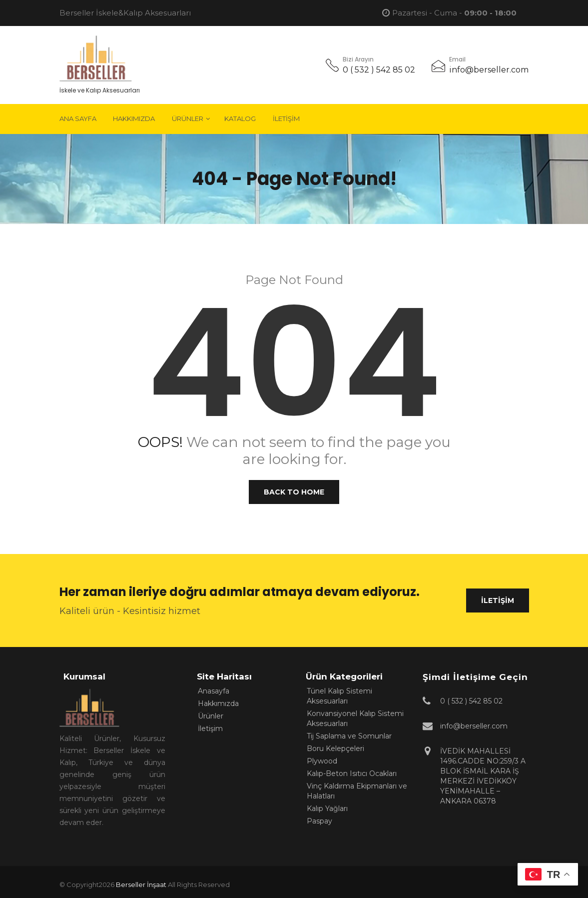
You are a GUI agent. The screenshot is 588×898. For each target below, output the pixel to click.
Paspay (319, 821)
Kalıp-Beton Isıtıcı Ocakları (352, 773)
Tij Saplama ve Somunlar (349, 736)
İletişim (286, 118)
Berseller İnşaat (141, 884)
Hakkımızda (134, 118)
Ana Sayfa (78, 118)
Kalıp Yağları (327, 808)
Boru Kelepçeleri (335, 748)
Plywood (322, 761)
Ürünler (188, 118)
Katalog (240, 118)
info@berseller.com (489, 70)
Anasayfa (214, 691)
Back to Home (294, 492)
